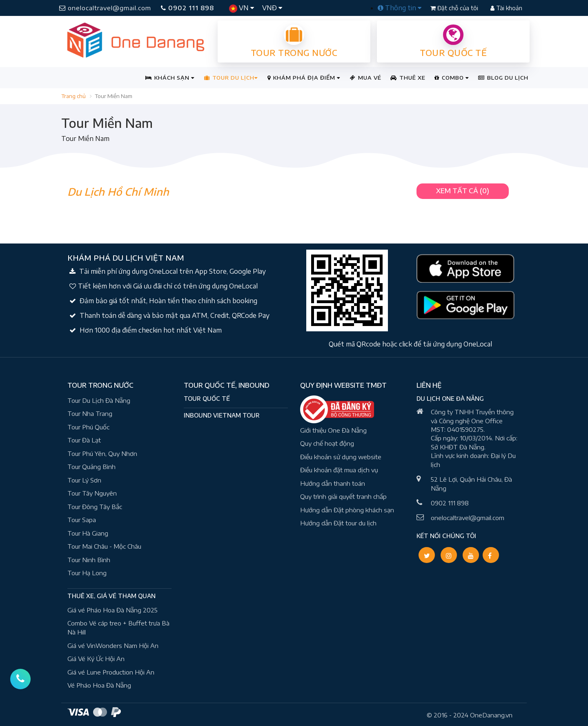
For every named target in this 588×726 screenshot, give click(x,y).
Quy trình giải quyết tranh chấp (343, 496)
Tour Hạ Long (87, 573)
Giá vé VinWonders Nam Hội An (113, 646)
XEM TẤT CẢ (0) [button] (463, 191)
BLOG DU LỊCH (503, 78)
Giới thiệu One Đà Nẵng (333, 430)
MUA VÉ (366, 78)
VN (242, 8)
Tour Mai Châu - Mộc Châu (104, 546)
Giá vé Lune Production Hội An (111, 672)
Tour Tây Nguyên (92, 493)
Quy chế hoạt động (327, 443)
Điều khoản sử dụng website (341, 457)
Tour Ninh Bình (89, 560)
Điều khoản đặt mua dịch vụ (339, 470)
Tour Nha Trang (90, 413)
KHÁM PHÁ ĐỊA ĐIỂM (304, 78)
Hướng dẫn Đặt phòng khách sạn (347, 510)
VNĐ (272, 8)
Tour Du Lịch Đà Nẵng (99, 400)
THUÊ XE (408, 78)
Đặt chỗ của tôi (455, 8)
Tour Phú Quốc (88, 427)
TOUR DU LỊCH (231, 78)
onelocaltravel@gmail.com (105, 8)
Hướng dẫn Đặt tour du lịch (338, 523)
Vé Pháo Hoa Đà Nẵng (99, 685)
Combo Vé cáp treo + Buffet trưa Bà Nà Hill (118, 628)
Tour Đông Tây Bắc (95, 507)
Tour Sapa (82, 520)
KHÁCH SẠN (170, 78)
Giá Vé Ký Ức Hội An (96, 659)
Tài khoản (506, 8)
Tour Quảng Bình (91, 467)
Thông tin (400, 8)
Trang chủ (73, 96)
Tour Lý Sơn (84, 480)
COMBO (452, 78)
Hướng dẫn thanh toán (333, 483)
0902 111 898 (187, 8)
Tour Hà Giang (88, 533)
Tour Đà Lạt (84, 440)
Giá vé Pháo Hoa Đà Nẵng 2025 (112, 610)
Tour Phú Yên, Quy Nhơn (102, 453)
